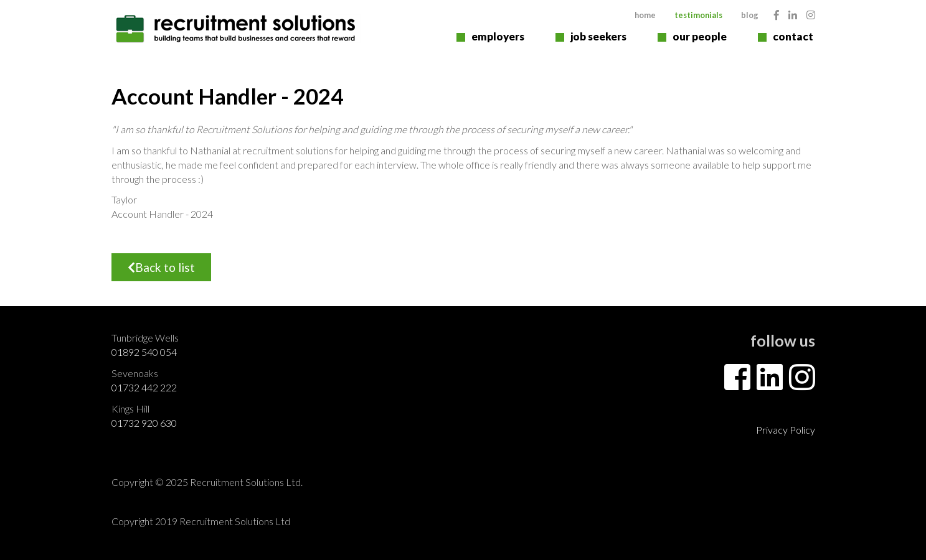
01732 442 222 (144, 387)
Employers (498, 36)
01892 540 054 (144, 352)
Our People (700, 36)
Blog (750, 15)
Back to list (161, 267)
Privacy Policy (786, 430)
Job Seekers (598, 36)
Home (645, 15)
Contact (793, 36)
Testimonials (698, 15)
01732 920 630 (144, 423)
